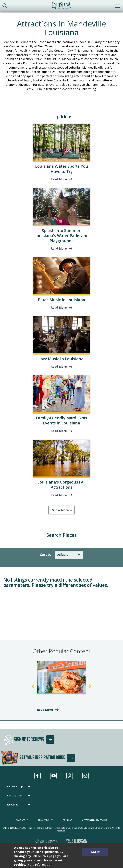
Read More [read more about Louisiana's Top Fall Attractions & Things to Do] (59, 495)
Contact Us (22, 820)
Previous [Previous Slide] (33, 686)
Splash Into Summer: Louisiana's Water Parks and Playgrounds (62, 236)
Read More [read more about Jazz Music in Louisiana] (59, 367)
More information (39, 865)
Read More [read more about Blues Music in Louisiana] (59, 307)
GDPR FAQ (68, 820)
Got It (95, 852)
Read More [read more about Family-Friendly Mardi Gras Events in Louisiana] (59, 431)
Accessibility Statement (95, 820)
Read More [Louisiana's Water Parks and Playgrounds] (59, 248)
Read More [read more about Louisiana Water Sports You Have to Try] (59, 179)
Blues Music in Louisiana (62, 300)
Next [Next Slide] (90, 686)
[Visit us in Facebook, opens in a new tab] (37, 776)
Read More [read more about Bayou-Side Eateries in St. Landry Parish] (45, 710)
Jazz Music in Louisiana (61, 359)
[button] (19, 786)
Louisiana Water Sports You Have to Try (62, 169)
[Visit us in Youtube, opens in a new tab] (53, 776)
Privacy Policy (45, 820)
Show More (60, 510)
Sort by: (46, 555)
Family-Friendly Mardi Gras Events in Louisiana (62, 420)
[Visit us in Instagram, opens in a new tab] (86, 776)
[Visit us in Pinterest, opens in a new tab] (70, 776)
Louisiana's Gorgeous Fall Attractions (61, 485)
